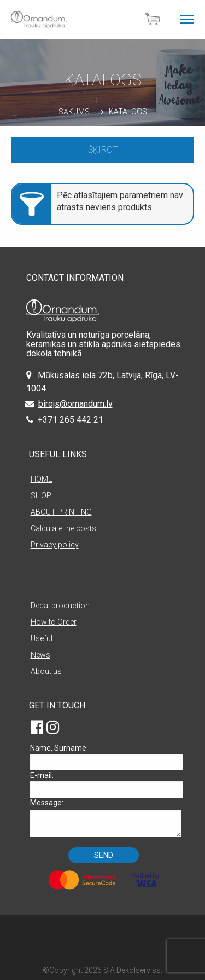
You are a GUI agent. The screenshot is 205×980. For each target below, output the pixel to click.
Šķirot (103, 150)
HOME (42, 479)
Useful (42, 638)
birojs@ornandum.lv (75, 404)
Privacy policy (55, 545)
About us (46, 671)
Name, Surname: (106, 757)
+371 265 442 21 (71, 420)
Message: (106, 818)
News (40, 655)
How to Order (54, 622)
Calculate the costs (63, 528)
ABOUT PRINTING (61, 512)
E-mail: (106, 784)
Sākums (74, 112)
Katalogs (128, 112)
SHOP (41, 495)
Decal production (60, 606)
